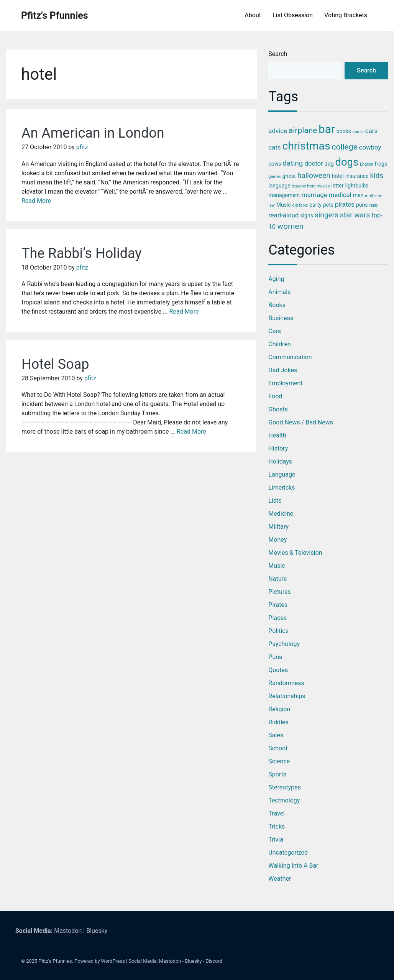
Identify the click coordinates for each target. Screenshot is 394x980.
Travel (277, 813)
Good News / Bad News (301, 422)
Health (277, 435)
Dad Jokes (283, 370)
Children (280, 344)
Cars (275, 331)
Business (281, 318)
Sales (276, 735)
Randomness (286, 683)
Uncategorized (288, 853)
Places (277, 618)
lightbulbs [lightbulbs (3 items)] (357, 186)
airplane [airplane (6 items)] (303, 130)
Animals (279, 292)
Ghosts (278, 409)
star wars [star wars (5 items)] (355, 215)
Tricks (277, 826)
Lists (275, 501)
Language (282, 474)
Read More (36, 201)
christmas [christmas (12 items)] (306, 146)
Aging (276, 279)
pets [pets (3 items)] (328, 205)
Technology (284, 800)
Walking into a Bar (293, 866)
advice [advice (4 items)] (277, 131)
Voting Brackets (346, 15)
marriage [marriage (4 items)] (314, 195)
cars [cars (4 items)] (371, 131)
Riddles (278, 722)
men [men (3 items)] (358, 195)
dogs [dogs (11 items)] (347, 162)
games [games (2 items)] (274, 177)
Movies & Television (295, 553)
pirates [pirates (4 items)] (345, 204)
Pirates (278, 605)
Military (278, 527)
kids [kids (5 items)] (377, 175)
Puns (275, 657)
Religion (279, 709)
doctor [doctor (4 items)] (314, 163)
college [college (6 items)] (344, 147)
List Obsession (293, 15)
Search (278, 54)
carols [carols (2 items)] (358, 132)
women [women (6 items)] (290, 226)
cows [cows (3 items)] (275, 164)
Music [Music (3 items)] (284, 205)
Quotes (278, 670)
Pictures (279, 592)
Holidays (280, 461)
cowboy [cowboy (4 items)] (370, 147)
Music (277, 566)
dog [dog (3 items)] (329, 164)
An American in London (93, 133)
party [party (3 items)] (315, 205)
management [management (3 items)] (284, 195)
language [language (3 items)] (279, 186)
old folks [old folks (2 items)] (300, 205)
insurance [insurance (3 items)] (357, 176)
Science (279, 761)
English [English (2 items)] (366, 164)
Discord (214, 961)
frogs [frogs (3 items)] (381, 164)
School (278, 748)
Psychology (284, 644)
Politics (278, 631)
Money (277, 540)
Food (275, 396)
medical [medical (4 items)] (340, 195)
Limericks (282, 488)
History (278, 448)
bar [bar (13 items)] (327, 129)
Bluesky (97, 931)
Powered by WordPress (100, 961)
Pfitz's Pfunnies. (56, 961)
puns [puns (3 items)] (362, 205)
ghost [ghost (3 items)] (289, 176)
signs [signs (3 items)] (306, 215)
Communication (290, 357)
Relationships (287, 696)
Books (277, 305)
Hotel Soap (55, 364)
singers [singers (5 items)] (327, 215)
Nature (277, 579)
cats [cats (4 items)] (274, 147)
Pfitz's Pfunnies (55, 16)
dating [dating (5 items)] (293, 163)
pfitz (82, 147)
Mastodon (68, 931)
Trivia (276, 839)
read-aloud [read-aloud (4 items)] (283, 215)
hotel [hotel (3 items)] (338, 176)
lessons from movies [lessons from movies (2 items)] (311, 186)
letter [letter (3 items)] (337, 186)
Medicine (281, 514)
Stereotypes (285, 787)
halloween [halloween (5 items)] (314, 175)
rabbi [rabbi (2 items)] (374, 205)
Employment (285, 383)
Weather (280, 879)
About (253, 15)
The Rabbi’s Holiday (81, 253)
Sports (277, 774)
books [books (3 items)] (344, 131)
